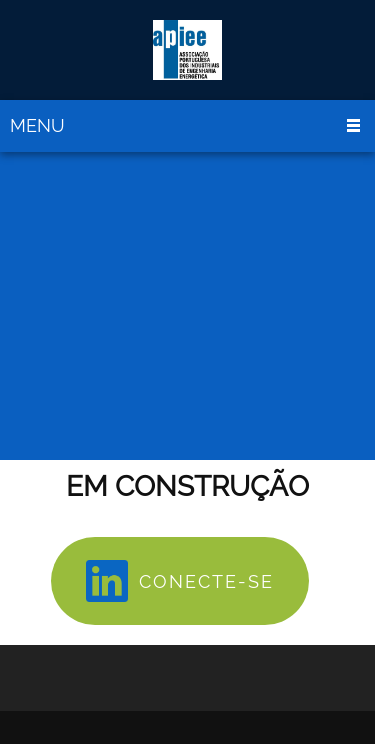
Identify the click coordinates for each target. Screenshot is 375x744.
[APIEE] (187, 50)
